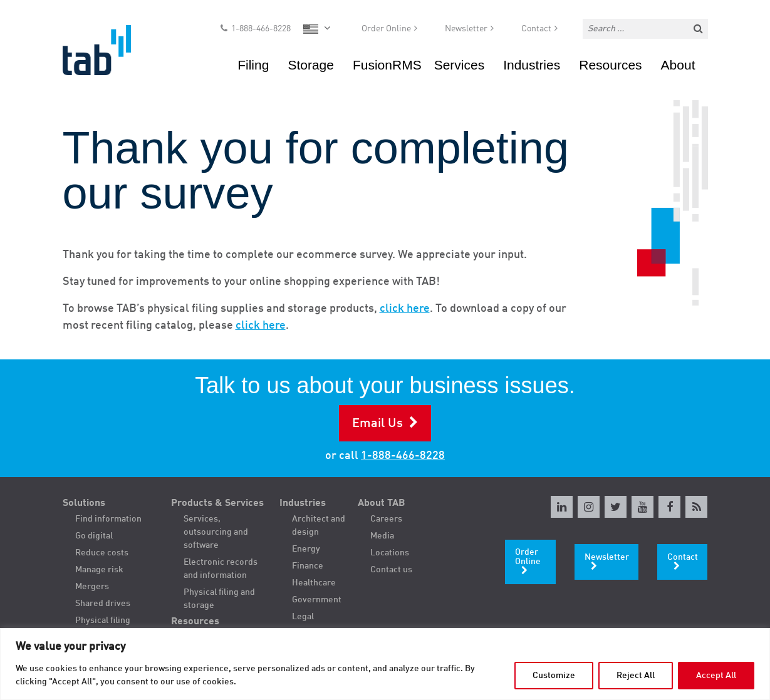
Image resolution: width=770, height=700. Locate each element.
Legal (303, 617)
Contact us (391, 570)
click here (405, 309)
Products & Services (217, 503)
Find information (108, 519)
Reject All (636, 676)
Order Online (386, 29)
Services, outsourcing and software (216, 532)
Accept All (716, 676)
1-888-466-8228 (261, 29)
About (678, 65)
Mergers (92, 587)
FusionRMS (387, 65)
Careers (386, 519)
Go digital (94, 536)
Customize (554, 676)
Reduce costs (102, 553)
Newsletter (466, 29)
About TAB (382, 503)
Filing (253, 65)
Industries (532, 65)
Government (317, 600)
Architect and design (319, 526)
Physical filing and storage (219, 599)
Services (460, 65)
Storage (311, 65)
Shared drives (103, 604)
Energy (306, 549)
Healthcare (314, 583)
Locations (390, 553)
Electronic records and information (221, 569)
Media (382, 536)
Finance (308, 566)
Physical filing (103, 620)
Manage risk (99, 570)
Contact (536, 29)
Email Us (377, 424)
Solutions (84, 503)
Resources (610, 65)
